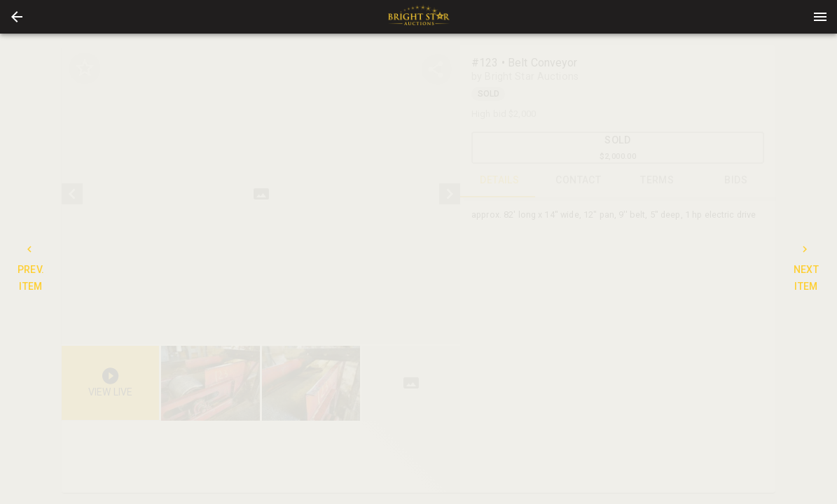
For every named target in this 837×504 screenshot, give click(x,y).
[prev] (72, 194)
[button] (17, 17)
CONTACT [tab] (579, 181)
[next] (450, 194)
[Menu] (820, 17)
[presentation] (419, 17)
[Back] (17, 17)
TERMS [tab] (657, 181)
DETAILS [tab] (500, 181)
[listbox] (261, 194)
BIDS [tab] (736, 181)
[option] (261, 194)
